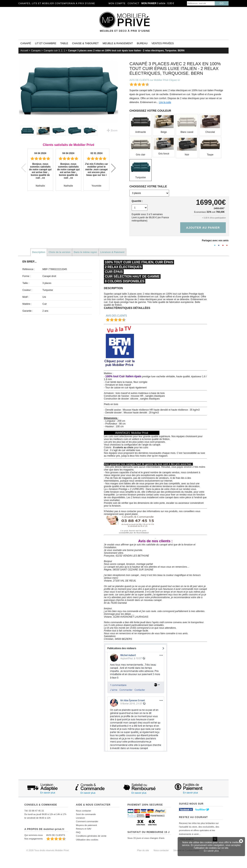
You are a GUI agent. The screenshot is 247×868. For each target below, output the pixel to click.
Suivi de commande (86, 814)
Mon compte (117, 3)
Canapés (36, 51)
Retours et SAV (84, 829)
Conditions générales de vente (91, 836)
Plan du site (143, 850)
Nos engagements (34, 839)
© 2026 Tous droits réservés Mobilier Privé (48, 850)
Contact (134, 3)
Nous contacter (84, 811)
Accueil (24, 51)
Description (39, 252)
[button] (113, 168)
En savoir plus (211, 851)
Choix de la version (59, 252)
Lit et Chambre (45, 43)
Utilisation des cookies (87, 840)
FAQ (78, 832)
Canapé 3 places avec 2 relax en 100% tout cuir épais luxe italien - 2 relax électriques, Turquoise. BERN (126, 51)
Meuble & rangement (118, 43)
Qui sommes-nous (34, 835)
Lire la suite (165, 102)
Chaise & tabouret (85, 43)
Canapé (26, 43)
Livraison (80, 818)
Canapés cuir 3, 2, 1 (54, 51)
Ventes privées (163, 43)
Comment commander (87, 821)
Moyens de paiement (86, 825)
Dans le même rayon (85, 252)
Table (64, 43)
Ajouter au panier (203, 228)
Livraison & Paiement (112, 252)
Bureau (142, 43)
